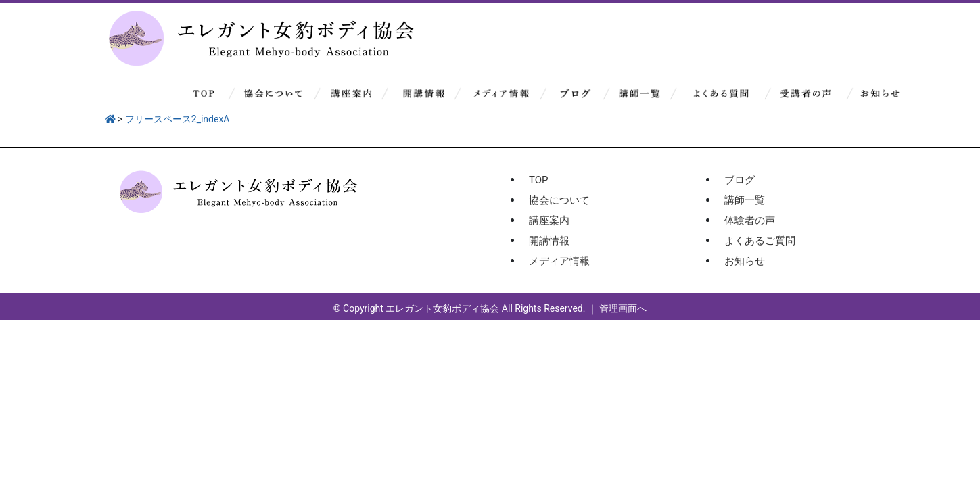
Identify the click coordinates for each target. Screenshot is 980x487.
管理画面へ (623, 308)
